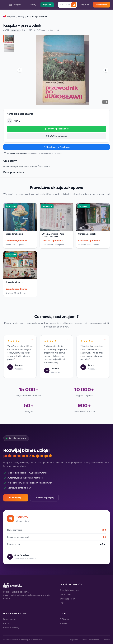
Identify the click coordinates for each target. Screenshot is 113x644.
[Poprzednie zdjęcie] (20, 70)
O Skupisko (65, 619)
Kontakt (63, 623)
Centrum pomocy (11, 628)
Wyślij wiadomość (56, 136)
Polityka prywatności (91, 640)
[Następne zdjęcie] (106, 70)
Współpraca (102, 5)
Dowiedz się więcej (44, 498)
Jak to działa (66, 594)
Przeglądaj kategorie (69, 590)
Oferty (33, 5)
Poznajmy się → (16, 498)
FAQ (62, 603)
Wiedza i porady (67, 599)
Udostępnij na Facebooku (56, 147)
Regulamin (74, 640)
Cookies (106, 640)
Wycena (47, 5)
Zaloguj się (84, 5)
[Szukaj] (74, 5)
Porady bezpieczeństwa (17, 153)
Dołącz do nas (10, 619)
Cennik (7, 623)
